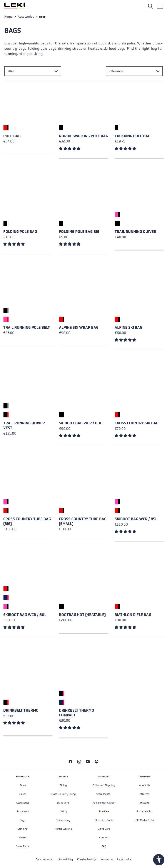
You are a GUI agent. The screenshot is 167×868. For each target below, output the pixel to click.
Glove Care (104, 829)
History (144, 803)
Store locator (104, 794)
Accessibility (66, 859)
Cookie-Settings (87, 859)
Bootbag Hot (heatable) (82, 615)
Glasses (23, 838)
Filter (10, 71)
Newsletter (107, 859)
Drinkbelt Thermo (21, 710)
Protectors (23, 811)
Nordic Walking (63, 829)
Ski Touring (63, 803)
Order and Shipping (104, 785)
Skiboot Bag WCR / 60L (80, 423)
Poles (23, 785)
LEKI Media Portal (144, 820)
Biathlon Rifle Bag (133, 615)
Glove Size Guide (104, 820)
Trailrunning (63, 820)
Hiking (63, 811)
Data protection (45, 859)
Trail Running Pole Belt (27, 327)
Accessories (23, 803)
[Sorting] (134, 71)
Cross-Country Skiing (63, 794)
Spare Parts (23, 846)
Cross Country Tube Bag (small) (83, 521)
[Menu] (160, 6)
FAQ (104, 846)
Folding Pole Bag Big (79, 232)
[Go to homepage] (15, 6)
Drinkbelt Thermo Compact (77, 713)
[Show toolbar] (159, 860)
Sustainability (144, 811)
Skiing (63, 785)
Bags (23, 820)
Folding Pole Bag (20, 232)
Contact (104, 838)
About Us (144, 785)
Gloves (23, 794)
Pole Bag (12, 136)
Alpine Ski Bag (128, 327)
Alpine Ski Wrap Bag (79, 327)
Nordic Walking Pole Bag (83, 136)
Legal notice (124, 859)
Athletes (144, 794)
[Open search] (150, 6)
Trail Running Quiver (135, 232)
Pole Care (104, 811)
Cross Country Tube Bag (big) (27, 521)
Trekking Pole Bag (133, 136)
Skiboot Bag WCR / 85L (136, 519)
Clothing (23, 829)
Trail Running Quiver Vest (24, 426)
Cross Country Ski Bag (137, 423)
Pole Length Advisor (104, 803)
